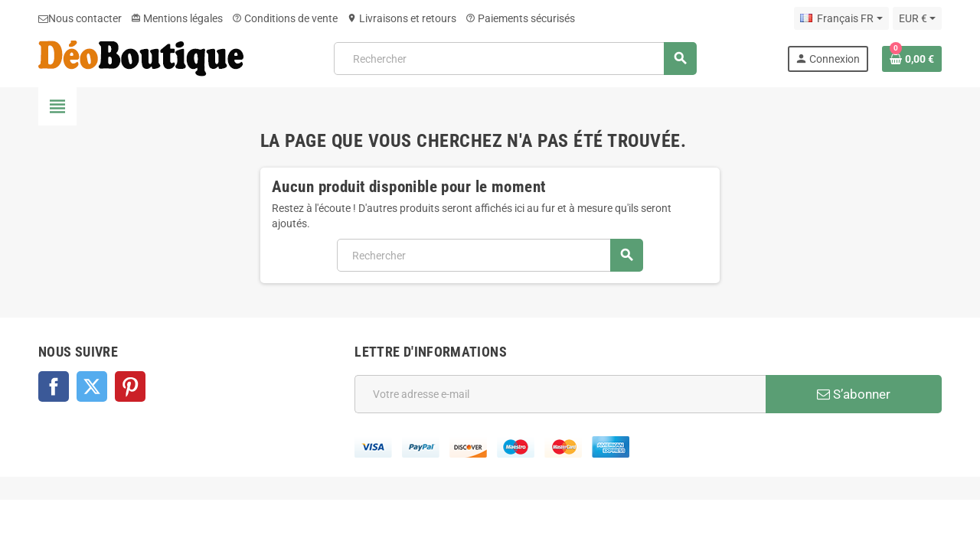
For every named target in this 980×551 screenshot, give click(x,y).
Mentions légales (177, 18)
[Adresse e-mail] (560, 394)
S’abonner (854, 394)
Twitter (92, 386)
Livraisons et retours (402, 18)
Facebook (54, 386)
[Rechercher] (514, 59)
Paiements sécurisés (520, 18)
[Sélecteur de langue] (841, 18)
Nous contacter (80, 18)
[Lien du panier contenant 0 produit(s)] (912, 59)
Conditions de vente (285, 18)
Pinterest (130, 386)
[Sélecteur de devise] (917, 18)
